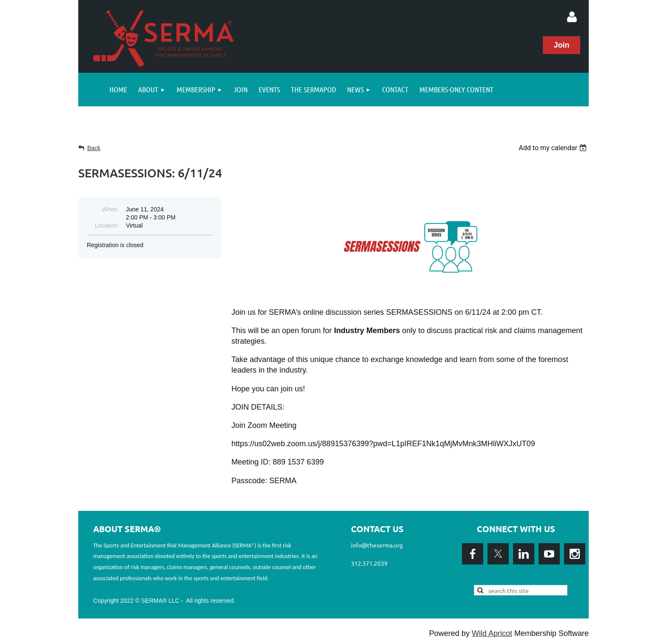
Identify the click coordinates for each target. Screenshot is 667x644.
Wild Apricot (492, 633)
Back (94, 148)
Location (106, 225)
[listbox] (554, 148)
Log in (572, 17)
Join (561, 45)
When (110, 209)
